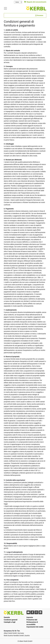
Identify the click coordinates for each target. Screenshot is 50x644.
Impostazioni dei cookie (35, 627)
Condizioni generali (11, 620)
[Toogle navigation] (5, 8)
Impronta (30, 617)
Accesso (39, 15)
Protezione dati (32, 620)
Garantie (7, 617)
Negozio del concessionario (35, 2)
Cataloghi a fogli (10, 622)
